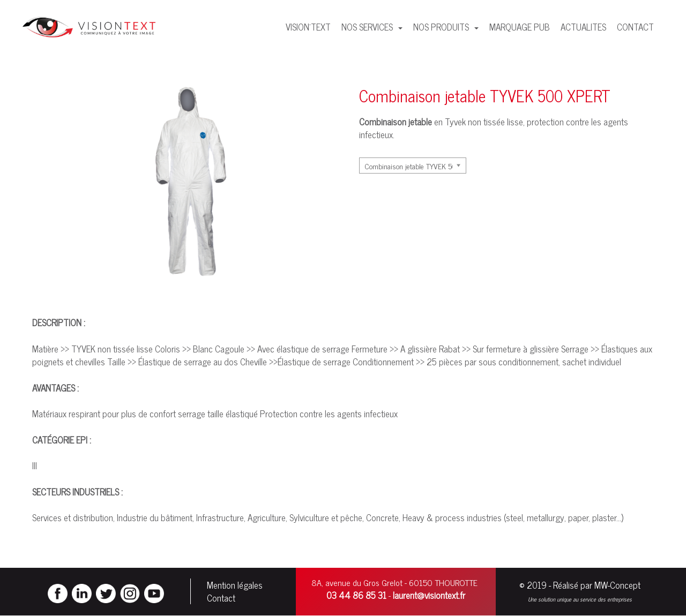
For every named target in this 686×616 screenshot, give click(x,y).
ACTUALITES (583, 27)
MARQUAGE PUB (520, 27)
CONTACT (635, 27)
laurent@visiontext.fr (429, 595)
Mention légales (235, 585)
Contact (221, 598)
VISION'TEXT (308, 27)
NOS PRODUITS (442, 27)
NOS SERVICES (368, 27)
